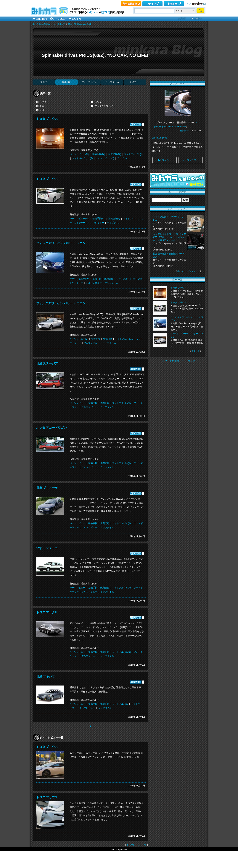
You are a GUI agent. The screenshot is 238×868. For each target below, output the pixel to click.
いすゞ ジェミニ (47, 548)
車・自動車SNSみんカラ (44, 24)
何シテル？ (185, 131)
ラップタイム (112, 82)
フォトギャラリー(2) (82, 158)
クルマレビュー (96, 223)
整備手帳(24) (99, 154)
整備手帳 (97, 279)
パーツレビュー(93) (79, 154)
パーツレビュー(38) (79, 219)
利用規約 (174, 361)
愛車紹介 (62, 24)
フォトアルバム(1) (133, 154)
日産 (42, 106)
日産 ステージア (47, 363)
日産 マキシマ (46, 676)
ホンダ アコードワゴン (52, 428)
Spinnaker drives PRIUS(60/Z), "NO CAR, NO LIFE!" (96, 55)
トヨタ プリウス (47, 119)
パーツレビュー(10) (79, 279)
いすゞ (43, 110)
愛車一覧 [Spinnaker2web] (80, 24)
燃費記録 (109, 279)
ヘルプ (188, 4)
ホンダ (98, 102)
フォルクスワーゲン (105, 106)
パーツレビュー (78, 403)
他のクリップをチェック (188, 271)
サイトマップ (188, 361)
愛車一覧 (196, 351)
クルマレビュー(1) (105, 158)
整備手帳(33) (99, 219)
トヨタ (43, 102)
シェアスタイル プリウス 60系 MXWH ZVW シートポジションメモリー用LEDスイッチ (169, 237)
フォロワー (190, 160)
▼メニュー (135, 82)
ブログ (44, 82)
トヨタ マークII (46, 612)
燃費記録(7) (114, 219)
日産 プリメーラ (47, 488)
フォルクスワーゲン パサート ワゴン (61, 243)
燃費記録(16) (115, 154)
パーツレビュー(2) (79, 339)
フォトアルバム (89, 82)
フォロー (164, 160)
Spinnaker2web (159, 138)
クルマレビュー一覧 (136, 845)
